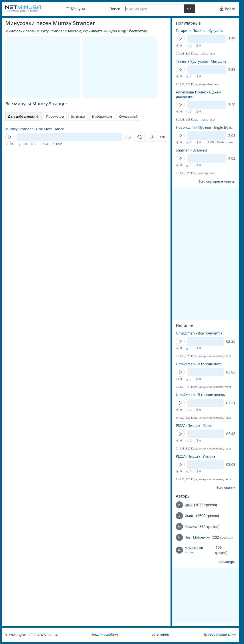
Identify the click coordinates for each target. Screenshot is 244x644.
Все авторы (227, 562)
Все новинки (226, 488)
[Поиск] (153, 9)
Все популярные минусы (217, 181)
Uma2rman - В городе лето (199, 364)
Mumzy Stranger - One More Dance (35, 129)
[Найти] (189, 9)
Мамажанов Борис (194, 550)
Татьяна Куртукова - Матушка (201, 61)
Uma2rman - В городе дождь (200, 395)
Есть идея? (161, 634)
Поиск (115, 9)
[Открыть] (157, 137)
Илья (188, 505)
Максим (191, 526)
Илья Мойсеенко (197, 537)
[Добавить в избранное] (139, 137)
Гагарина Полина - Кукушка (200, 31)
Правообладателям (219, 634)
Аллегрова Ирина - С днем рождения (199, 94)
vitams (189, 516)
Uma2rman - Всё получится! (200, 333)
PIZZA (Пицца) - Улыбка (196, 456)
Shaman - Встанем (191, 150)
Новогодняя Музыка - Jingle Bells (204, 127)
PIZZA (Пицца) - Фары (194, 426)
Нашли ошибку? (104, 634)
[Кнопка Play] (10, 137)
